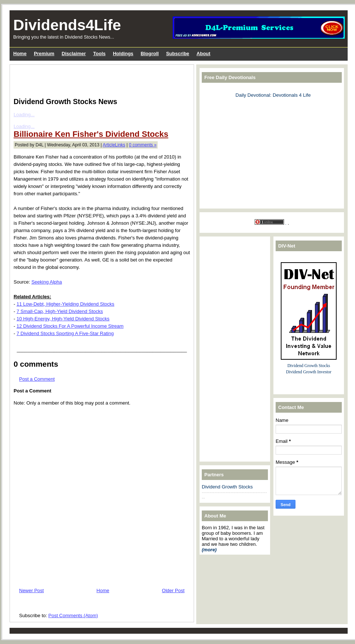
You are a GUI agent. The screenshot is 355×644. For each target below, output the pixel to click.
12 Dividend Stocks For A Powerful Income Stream (70, 326)
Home (103, 590)
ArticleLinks (114, 145)
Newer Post (31, 590)
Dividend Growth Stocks (227, 487)
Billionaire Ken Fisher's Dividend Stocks (91, 134)
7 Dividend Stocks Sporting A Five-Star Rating (65, 333)
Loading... (24, 115)
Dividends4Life (67, 25)
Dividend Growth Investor (309, 372)
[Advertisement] (100, 79)
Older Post (173, 590)
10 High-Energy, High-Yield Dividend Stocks (63, 319)
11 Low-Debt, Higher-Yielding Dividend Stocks (65, 304)
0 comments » (143, 145)
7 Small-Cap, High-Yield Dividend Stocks (60, 311)
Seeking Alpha (46, 282)
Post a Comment (37, 379)
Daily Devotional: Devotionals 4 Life (273, 95)
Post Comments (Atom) (73, 615)
